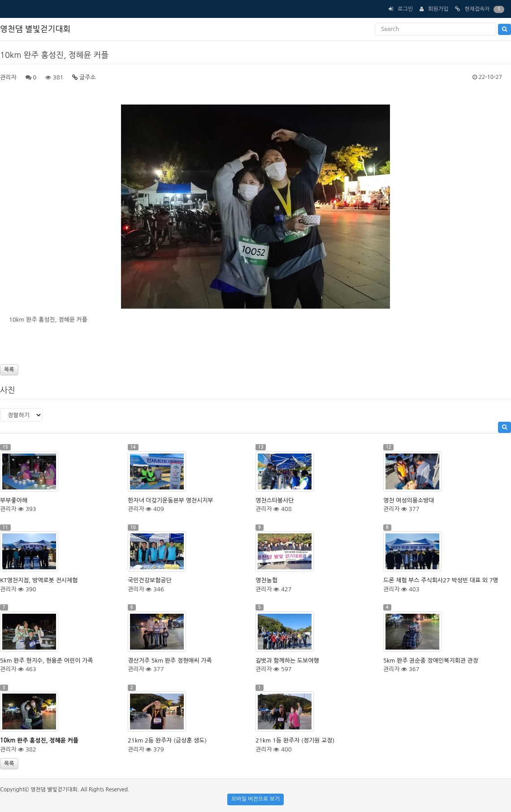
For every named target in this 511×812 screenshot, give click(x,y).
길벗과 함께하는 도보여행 (287, 661)
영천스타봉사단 (275, 500)
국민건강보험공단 (150, 580)
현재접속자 (477, 9)
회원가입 (438, 9)
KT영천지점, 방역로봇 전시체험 (39, 580)
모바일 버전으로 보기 (255, 799)
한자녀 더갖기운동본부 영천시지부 (171, 500)
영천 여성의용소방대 (409, 500)
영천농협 (266, 580)
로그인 (405, 9)
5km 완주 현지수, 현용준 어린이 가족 (46, 661)
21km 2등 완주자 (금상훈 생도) (167, 740)
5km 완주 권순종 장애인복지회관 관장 (431, 661)
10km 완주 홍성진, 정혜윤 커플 (39, 740)
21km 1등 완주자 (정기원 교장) (295, 740)
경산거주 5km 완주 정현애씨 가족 (170, 661)
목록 (9, 370)
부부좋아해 (14, 500)
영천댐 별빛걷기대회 (35, 29)
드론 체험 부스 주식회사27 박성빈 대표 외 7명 (441, 580)
